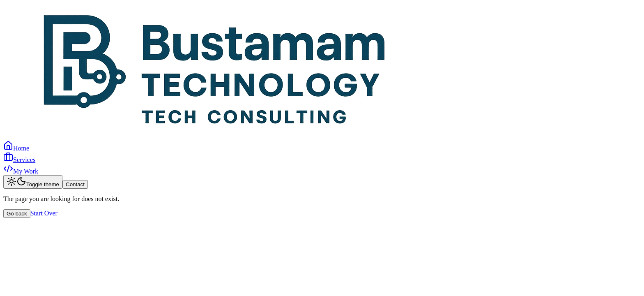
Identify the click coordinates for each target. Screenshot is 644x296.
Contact (75, 184)
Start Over (44, 213)
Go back (17, 214)
